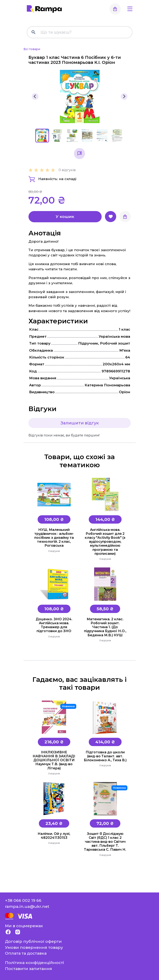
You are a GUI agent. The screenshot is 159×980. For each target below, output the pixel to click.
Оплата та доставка (26, 953)
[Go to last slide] (35, 96)
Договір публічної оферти (33, 941)
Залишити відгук (80, 423)
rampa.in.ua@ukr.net (27, 906)
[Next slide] (124, 96)
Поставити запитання (28, 969)
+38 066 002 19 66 (23, 900)
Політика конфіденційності (35, 963)
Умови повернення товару (34, 947)
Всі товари (32, 49)
